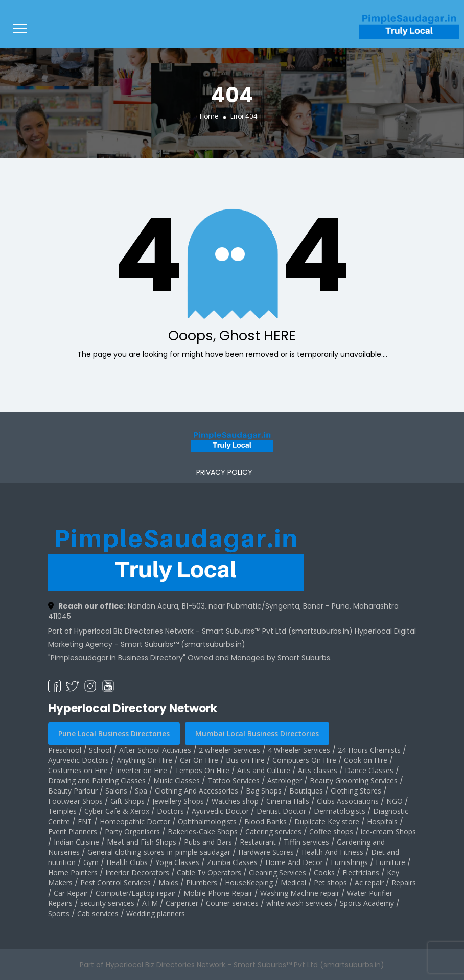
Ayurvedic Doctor (220, 811)
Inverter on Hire (141, 770)
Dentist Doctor (281, 811)
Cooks (324, 872)
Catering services (273, 832)
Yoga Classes (177, 862)
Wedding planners (156, 913)
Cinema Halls (288, 801)
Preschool (65, 750)
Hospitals (382, 821)
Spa (141, 791)
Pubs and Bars (208, 842)
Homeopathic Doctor (135, 821)
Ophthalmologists (207, 821)
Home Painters (73, 872)
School (100, 750)
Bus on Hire (245, 760)
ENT (85, 821)
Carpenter (182, 903)
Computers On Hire (304, 760)
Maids (168, 883)
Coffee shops (331, 832)
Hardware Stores (266, 852)
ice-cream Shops (388, 832)
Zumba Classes (232, 862)
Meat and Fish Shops (142, 842)
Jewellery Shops (178, 801)
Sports (59, 913)
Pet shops (330, 883)
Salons (116, 791)
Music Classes (177, 780)
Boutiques (306, 791)
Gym (91, 862)
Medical (293, 883)
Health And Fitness (332, 852)
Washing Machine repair (300, 893)
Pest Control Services (115, 883)
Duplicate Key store (327, 821)
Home (209, 116)
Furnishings (349, 862)
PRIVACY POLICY (224, 472)
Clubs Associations (348, 801)
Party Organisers (132, 832)
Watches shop (235, 801)
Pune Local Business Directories (114, 733)
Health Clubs (127, 862)
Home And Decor (294, 862)
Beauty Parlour (73, 791)
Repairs (404, 883)
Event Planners (73, 832)
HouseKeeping (249, 883)
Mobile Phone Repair (218, 893)
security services (107, 903)
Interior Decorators (137, 872)
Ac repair (369, 883)
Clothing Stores (356, 791)
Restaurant (258, 842)
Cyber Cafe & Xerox (117, 811)
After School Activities (155, 750)
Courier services (232, 903)
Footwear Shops (75, 801)
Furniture (390, 862)
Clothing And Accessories (196, 791)
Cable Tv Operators (209, 872)
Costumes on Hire (78, 770)
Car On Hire (199, 760)
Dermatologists (340, 811)
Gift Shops (127, 801)
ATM (150, 903)
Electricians (361, 872)
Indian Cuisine (76, 842)
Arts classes (318, 770)
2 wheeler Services (229, 750)
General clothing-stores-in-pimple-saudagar (159, 852)
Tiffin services (306, 842)
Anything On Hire (144, 760)
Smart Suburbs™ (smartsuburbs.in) (183, 644)
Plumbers (202, 883)
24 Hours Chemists (369, 750)
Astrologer (285, 780)
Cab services (98, 913)
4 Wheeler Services (299, 750)
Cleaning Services (277, 872)
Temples (62, 811)
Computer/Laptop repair (136, 893)
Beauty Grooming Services (354, 780)
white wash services (299, 903)
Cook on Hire (366, 760)
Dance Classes (369, 770)
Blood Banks (265, 821)
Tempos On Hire (202, 770)
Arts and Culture (264, 770)
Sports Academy (367, 903)
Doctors (170, 811)
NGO (395, 801)
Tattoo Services (234, 780)
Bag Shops (264, 791)
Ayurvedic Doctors (78, 760)
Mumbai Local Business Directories (257, 733)
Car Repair (71, 893)
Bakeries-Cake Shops (203, 832)
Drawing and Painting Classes (97, 780)
